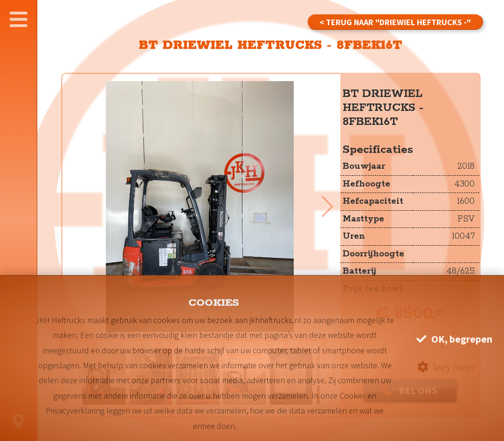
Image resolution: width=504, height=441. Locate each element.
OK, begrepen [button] (454, 339)
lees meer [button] (446, 367)
